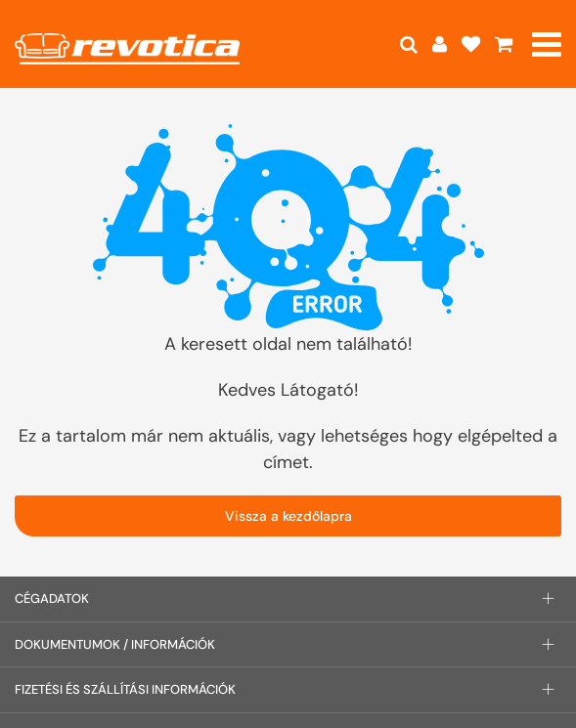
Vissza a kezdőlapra (288, 516)
